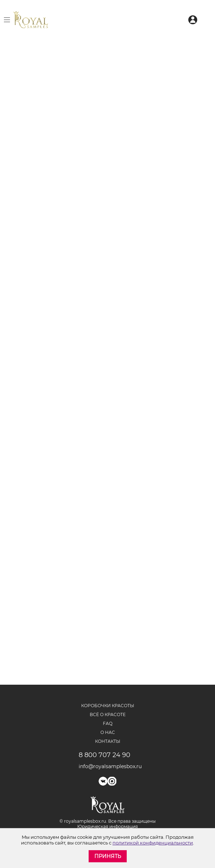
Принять (108, 856)
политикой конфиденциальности (153, 843)
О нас (108, 732)
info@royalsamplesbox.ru (108, 766)
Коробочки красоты (108, 706)
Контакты (108, 741)
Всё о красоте (108, 714)
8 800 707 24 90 (104, 755)
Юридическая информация (107, 826)
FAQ (108, 723)
